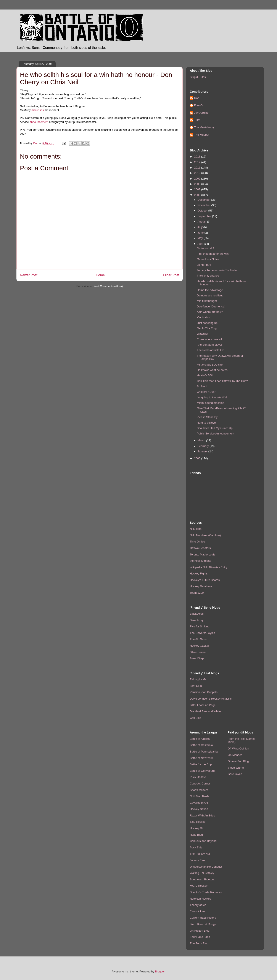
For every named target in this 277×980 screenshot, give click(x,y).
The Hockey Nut (200, 854)
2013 (198, 157)
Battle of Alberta (200, 739)
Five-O (198, 105)
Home (100, 275)
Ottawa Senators (200, 548)
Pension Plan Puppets (204, 692)
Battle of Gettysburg (202, 771)
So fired (202, 386)
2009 (198, 179)
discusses (38, 110)
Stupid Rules (198, 77)
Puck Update (198, 777)
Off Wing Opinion (238, 749)
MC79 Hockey (199, 886)
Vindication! (204, 317)
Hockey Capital (199, 646)
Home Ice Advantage (210, 290)
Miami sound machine (210, 403)
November (205, 205)
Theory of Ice (198, 905)
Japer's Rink (197, 860)
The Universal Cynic (202, 633)
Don (197, 98)
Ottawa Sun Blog (238, 761)
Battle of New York (201, 758)
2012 (198, 162)
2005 (198, 458)
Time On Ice (197, 542)
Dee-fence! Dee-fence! (211, 306)
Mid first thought (207, 301)
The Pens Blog (199, 943)
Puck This (196, 847)
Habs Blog (196, 835)
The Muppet (202, 135)
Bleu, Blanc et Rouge (203, 924)
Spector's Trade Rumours (206, 892)
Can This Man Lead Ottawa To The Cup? (222, 381)
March (202, 440)
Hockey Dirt (197, 828)
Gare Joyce (235, 774)
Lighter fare (204, 265)
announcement (39, 122)
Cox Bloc (195, 718)
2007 (198, 189)
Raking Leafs (198, 679)
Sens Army (197, 620)
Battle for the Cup (201, 764)
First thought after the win (213, 254)
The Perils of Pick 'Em (210, 350)
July (201, 227)
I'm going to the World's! (212, 397)
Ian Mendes (235, 755)
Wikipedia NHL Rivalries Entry (209, 567)
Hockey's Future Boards (205, 580)
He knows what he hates (212, 370)
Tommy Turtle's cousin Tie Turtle (217, 270)
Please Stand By (207, 417)
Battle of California (201, 745)
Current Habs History (203, 918)
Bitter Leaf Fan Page (203, 705)
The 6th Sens (198, 639)
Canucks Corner (200, 784)
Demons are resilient (210, 295)
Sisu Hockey (198, 822)
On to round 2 (205, 248)
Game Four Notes (208, 259)
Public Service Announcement (215, 434)
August (202, 222)
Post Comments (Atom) (108, 286)
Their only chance (208, 276)
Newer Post (29, 275)
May (201, 238)
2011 (198, 168)
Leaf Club (196, 686)
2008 (198, 184)
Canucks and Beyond (203, 841)
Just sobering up (207, 323)
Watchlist (202, 334)
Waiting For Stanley (202, 873)
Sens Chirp (197, 658)
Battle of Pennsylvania (204, 752)
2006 (198, 195)
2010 (198, 173)
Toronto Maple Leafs (203, 554)
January (203, 451)
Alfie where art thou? (210, 312)
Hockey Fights (199, 574)
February (204, 446)
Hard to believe (206, 423)
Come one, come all (209, 339)
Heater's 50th (205, 375)
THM (197, 120)
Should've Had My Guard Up (215, 428)
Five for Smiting (200, 626)
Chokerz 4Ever (206, 392)
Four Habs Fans (200, 937)
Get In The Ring (207, 328)
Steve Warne (236, 768)
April (201, 244)
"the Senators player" (210, 345)
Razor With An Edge (202, 815)
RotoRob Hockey (200, 899)
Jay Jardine (201, 113)
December (205, 200)
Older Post (171, 275)
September (205, 216)
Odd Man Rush (199, 796)
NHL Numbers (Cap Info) (205, 535)
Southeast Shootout (202, 879)
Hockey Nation (199, 809)
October (203, 211)
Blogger (160, 971)
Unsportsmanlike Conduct (206, 867)
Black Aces (197, 614)
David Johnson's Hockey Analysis (211, 699)
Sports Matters (199, 790)
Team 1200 (197, 593)
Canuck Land (198, 911)
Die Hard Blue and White (205, 711)
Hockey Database (201, 586)
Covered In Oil (199, 803)
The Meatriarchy (204, 127)
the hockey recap (201, 561)
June (201, 233)
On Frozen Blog (200, 931)
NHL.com (196, 529)
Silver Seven (198, 652)
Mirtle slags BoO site (210, 365)
